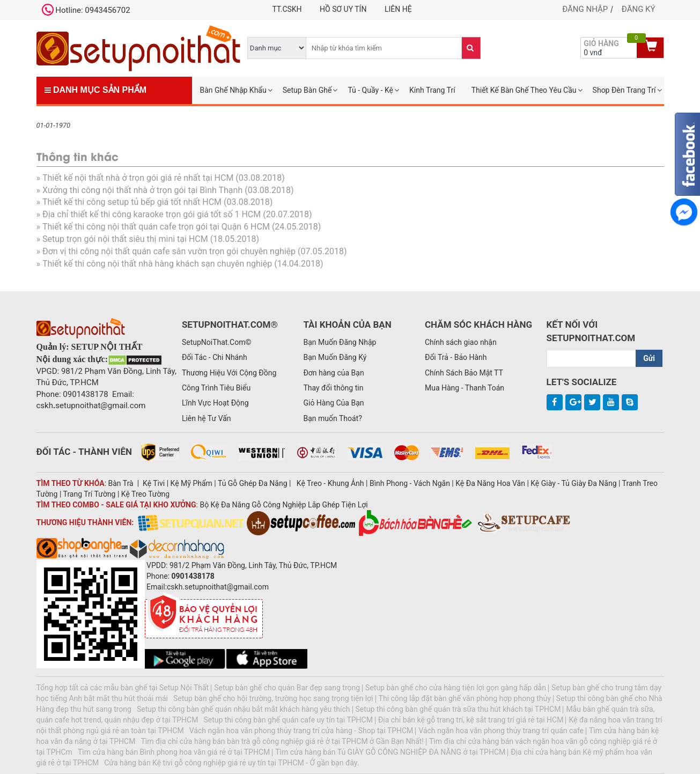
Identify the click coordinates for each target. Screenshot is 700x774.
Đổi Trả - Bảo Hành (456, 357)
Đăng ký (639, 9)
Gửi (649, 358)
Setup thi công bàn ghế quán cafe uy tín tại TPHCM (288, 720)
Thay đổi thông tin (333, 388)
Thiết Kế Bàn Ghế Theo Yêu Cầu (524, 90)
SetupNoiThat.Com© (217, 342)
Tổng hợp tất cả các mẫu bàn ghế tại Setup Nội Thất (123, 688)
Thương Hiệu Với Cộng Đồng (229, 373)
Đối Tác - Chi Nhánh (215, 357)
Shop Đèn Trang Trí (624, 90)
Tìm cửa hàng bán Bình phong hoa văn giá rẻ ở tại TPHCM (174, 752)
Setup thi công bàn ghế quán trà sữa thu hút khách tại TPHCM (458, 709)
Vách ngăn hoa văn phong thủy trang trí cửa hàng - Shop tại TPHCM (301, 731)
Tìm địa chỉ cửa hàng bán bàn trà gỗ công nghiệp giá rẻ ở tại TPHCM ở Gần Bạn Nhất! (282, 741)
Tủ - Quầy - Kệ (370, 90)
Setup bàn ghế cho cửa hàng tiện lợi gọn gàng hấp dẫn (456, 688)
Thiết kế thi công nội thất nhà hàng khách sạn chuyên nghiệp (157, 264)
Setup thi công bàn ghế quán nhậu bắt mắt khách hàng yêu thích (244, 709)
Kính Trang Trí (432, 90)
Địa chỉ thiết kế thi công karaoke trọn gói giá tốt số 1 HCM (152, 214)
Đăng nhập (585, 9)
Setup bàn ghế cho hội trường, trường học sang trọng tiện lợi (273, 698)
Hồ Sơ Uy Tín (343, 9)
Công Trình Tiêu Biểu (216, 388)
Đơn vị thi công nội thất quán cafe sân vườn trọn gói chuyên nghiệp (169, 251)
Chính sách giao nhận (461, 342)
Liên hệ (398, 9)
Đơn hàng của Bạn (333, 373)
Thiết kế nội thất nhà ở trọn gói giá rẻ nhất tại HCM (138, 178)
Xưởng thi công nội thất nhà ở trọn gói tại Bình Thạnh (142, 190)
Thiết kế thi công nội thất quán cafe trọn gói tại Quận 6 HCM (156, 227)
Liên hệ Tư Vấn (207, 418)
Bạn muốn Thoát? (332, 418)
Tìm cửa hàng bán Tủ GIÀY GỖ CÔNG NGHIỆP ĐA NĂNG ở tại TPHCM (390, 752)
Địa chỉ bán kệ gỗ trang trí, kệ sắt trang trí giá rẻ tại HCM (471, 720)
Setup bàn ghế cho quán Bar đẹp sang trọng (287, 688)
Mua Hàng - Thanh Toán (465, 388)
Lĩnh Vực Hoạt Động (215, 403)
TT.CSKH (287, 9)
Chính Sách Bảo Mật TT (464, 373)
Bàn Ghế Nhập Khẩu (233, 90)
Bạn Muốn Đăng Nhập (340, 342)
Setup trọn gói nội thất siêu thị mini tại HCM (125, 239)
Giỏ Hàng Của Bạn (333, 403)
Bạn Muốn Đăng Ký (335, 357)
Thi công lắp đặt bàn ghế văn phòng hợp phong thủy (465, 698)
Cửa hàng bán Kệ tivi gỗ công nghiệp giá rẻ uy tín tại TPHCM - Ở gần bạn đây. (231, 763)
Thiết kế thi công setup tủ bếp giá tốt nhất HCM (132, 202)
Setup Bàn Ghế (307, 90)
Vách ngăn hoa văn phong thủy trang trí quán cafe (501, 731)
